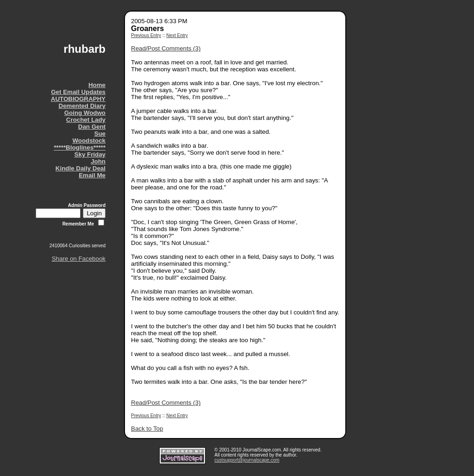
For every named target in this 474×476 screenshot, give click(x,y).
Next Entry (177, 35)
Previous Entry (146, 35)
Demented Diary (82, 106)
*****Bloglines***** (80, 147)
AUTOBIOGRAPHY (78, 99)
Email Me (92, 175)
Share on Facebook (79, 259)
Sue (100, 134)
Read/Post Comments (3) (166, 48)
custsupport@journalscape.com (247, 460)
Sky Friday (90, 154)
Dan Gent (92, 127)
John (98, 161)
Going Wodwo (85, 113)
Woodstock (89, 141)
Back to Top (147, 429)
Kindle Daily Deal (81, 168)
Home (97, 85)
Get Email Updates (78, 92)
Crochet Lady (86, 120)
